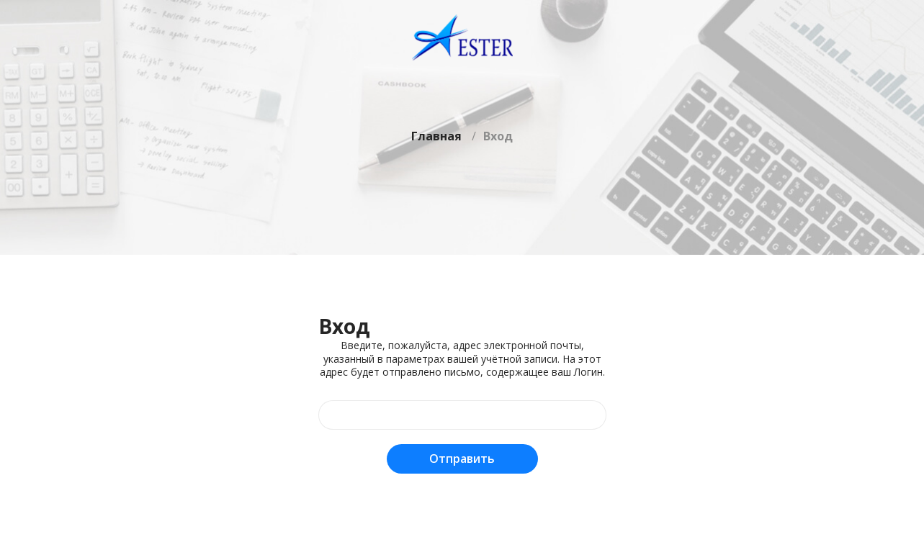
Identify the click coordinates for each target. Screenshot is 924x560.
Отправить (462, 459)
